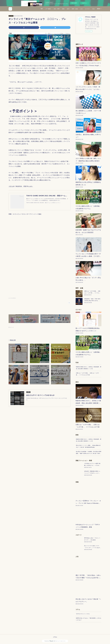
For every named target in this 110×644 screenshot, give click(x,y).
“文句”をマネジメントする (83, 614)
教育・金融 (75, 9)
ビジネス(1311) (12, 298)
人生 (81, 9)
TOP (42, 9)
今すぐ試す (74, 3)
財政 (63, 9)
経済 (68, 9)
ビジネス (87, 9)
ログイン (85, 3)
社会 (94, 9)
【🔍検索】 (48, 9)
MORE (99, 9)
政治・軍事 (57, 9)
